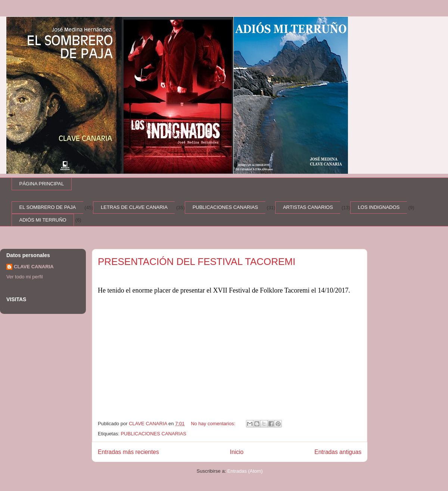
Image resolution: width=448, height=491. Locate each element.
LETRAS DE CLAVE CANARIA (134, 207)
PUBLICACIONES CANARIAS (225, 207)
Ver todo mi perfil (25, 277)
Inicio (237, 452)
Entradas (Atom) (245, 471)
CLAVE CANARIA (34, 267)
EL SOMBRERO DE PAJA (48, 207)
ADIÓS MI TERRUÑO (43, 220)
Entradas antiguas (338, 452)
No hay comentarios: (214, 424)
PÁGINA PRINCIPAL (42, 184)
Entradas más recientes (128, 452)
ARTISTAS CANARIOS (308, 207)
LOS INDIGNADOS (379, 207)
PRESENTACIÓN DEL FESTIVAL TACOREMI (197, 262)
